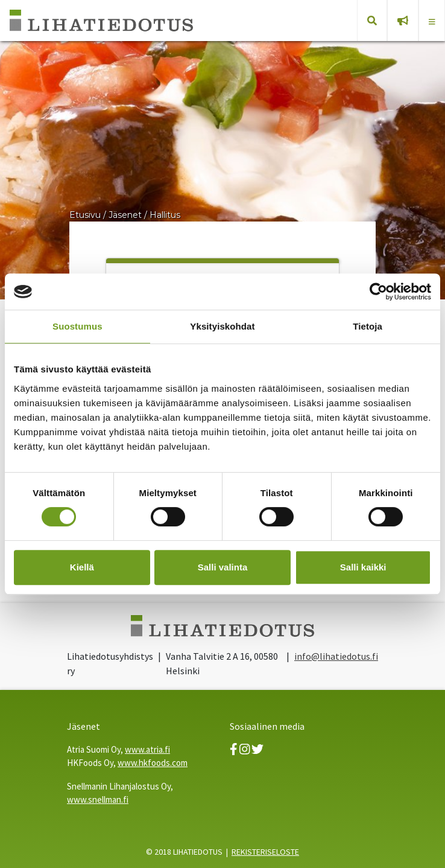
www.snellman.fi (98, 799)
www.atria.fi (147, 749)
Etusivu (85, 215)
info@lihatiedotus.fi (336, 656)
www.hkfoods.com (153, 763)
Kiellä (82, 567)
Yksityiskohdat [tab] (222, 326)
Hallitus (165, 215)
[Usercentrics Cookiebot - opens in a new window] (378, 292)
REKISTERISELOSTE (265, 852)
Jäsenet (125, 215)
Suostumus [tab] (77, 326)
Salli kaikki (363, 567)
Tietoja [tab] (368, 326)
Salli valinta (223, 567)
